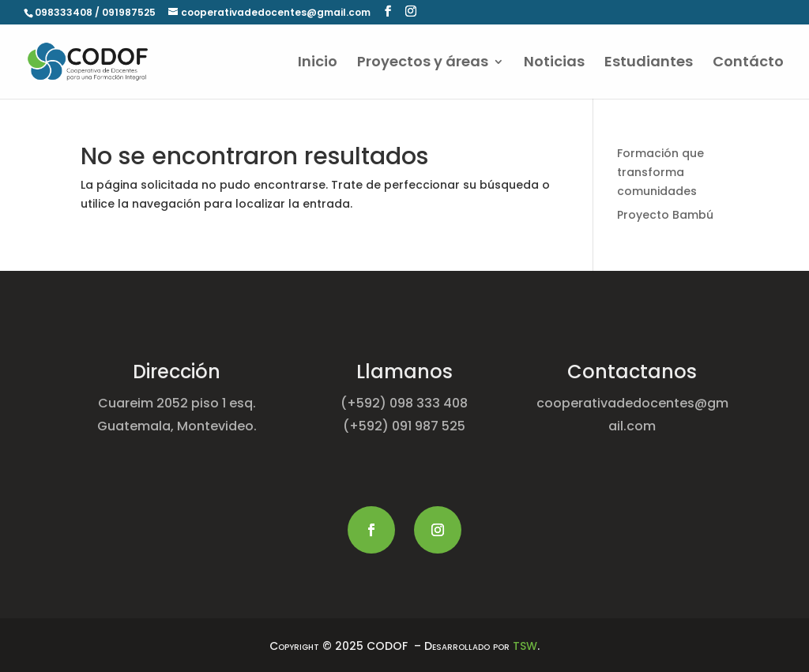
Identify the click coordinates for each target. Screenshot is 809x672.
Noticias (554, 64)
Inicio (318, 64)
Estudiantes (649, 64)
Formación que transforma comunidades (660, 172)
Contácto (748, 64)
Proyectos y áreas (423, 64)
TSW (525, 646)
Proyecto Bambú (665, 215)
